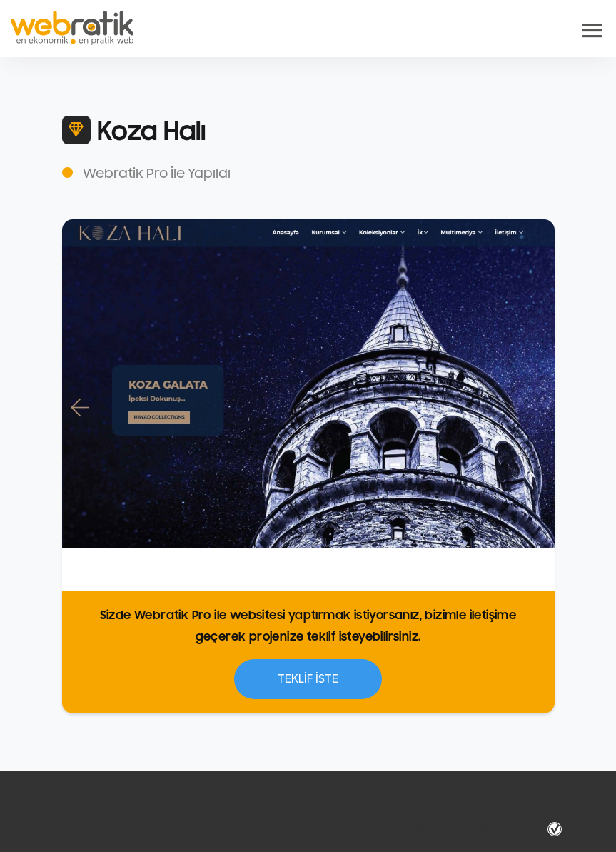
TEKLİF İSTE (308, 679)
